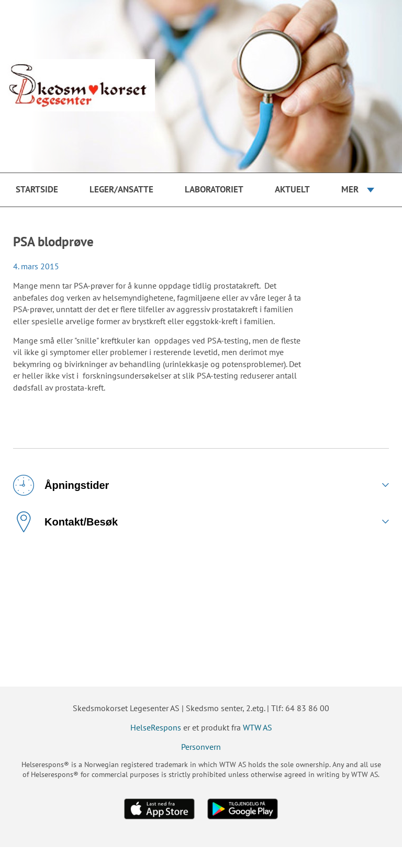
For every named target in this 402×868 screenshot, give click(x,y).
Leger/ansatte (121, 189)
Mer (350, 189)
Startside (37, 189)
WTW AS (258, 727)
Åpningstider (61, 485)
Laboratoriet (214, 189)
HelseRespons (156, 727)
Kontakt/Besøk (65, 522)
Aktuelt (292, 189)
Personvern (201, 747)
